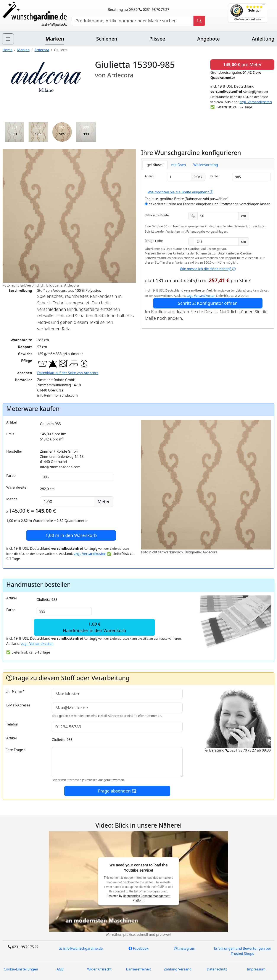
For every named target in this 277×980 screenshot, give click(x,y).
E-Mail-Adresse (18, 705)
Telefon (12, 724)
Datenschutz (217, 969)
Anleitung (263, 39)
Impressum (256, 969)
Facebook (138, 948)
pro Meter (242, 64)
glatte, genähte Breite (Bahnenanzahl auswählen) (187, 199)
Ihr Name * (15, 691)
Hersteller (14, 451)
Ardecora (42, 50)
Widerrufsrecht (99, 969)
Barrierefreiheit (139, 969)
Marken (55, 39)
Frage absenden (117, 791)
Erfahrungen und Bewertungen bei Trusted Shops (242, 951)
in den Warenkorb (71, 535)
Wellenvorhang (206, 165)
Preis (10, 434)
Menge (12, 499)
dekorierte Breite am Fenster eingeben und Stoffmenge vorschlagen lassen (208, 204)
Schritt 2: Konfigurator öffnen (208, 303)
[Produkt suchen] (199, 21)
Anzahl (150, 176)
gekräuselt (155, 165)
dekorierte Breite (157, 215)
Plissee (157, 39)
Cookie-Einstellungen (21, 969)
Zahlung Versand (178, 969)
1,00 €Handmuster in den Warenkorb (94, 627)
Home (8, 50)
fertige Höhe (154, 241)
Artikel (11, 422)
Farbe (214, 176)
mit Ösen (179, 165)
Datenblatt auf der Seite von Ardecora (68, 373)
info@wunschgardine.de (81, 948)
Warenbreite (16, 487)
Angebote (208, 39)
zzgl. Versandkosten (256, 102)
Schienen (107, 39)
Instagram (185, 948)
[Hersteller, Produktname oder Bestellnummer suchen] (133, 21)
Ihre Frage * (16, 750)
